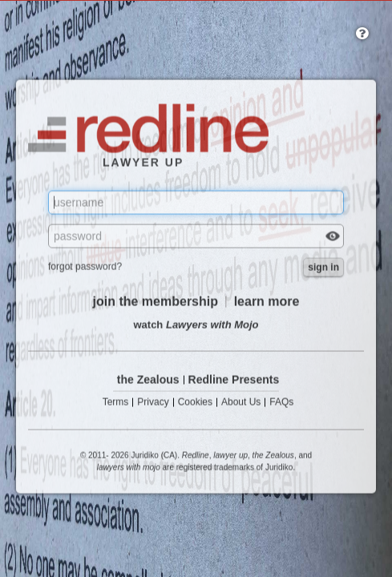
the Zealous (148, 380)
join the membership (156, 302)
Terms (116, 403)
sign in (323, 268)
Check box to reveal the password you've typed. (333, 238)
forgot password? (85, 267)
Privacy (153, 403)
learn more (267, 302)
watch (196, 325)
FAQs (281, 403)
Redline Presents (234, 380)
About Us (241, 403)
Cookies (195, 403)
